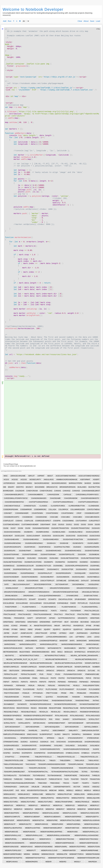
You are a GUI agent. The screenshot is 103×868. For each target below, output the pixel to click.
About (86, 21)
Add (5, 21)
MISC (6, 476)
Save (92, 21)
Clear (80, 21)
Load (98, 21)
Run (10, 21)
